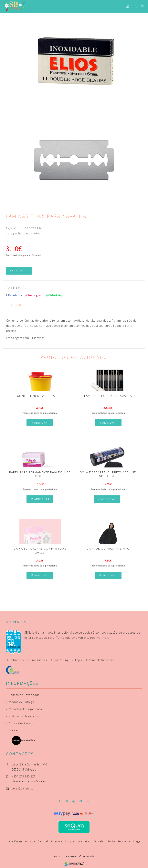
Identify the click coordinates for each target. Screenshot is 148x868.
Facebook (14, 295)
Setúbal (43, 841)
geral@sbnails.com (24, 788)
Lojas (79, 660)
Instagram (34, 295)
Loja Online (16, 841)
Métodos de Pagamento (24, 709)
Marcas (12, 730)
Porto (112, 841)
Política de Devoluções (23, 716)
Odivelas (100, 841)
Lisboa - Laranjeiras (79, 841)
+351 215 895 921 (24, 776)
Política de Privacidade (23, 695)
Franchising (61, 660)
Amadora (57, 841)
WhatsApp (55, 295)
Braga (136, 841)
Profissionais (39, 660)
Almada (30, 841)
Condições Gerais (19, 723)
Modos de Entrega (20, 702)
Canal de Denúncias (102, 660)
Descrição (14, 305)
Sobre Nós (17, 660)
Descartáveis (33, 234)
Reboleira (124, 841)
